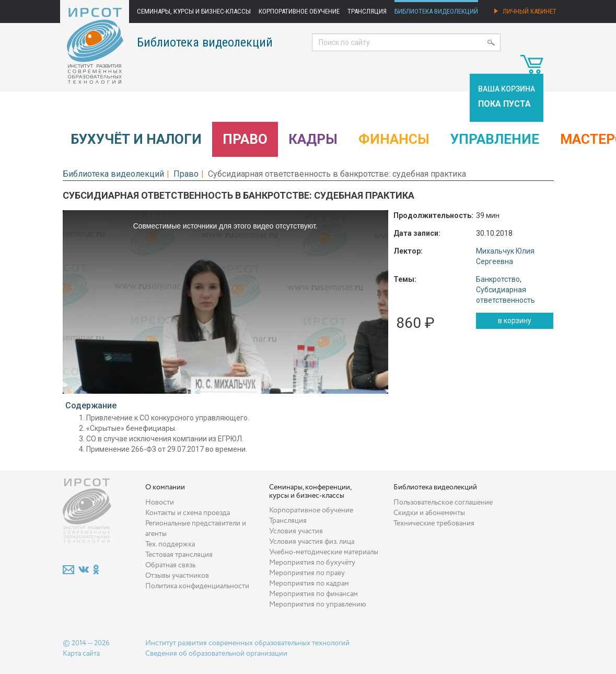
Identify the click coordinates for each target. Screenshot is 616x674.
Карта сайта (81, 654)
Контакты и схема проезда (188, 513)
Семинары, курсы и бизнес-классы (194, 11)
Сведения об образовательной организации (216, 654)
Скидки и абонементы (429, 513)
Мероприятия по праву (307, 573)
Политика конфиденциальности (197, 586)
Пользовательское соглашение (443, 502)
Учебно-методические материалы (324, 552)
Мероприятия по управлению (318, 604)
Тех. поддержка (170, 544)
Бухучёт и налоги (136, 139)
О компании (165, 487)
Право (245, 139)
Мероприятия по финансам (313, 594)
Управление (495, 139)
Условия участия (296, 531)
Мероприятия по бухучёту (312, 563)
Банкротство (498, 279)
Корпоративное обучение (299, 11)
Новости (160, 502)
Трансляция (367, 11)
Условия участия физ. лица (312, 542)
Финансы (394, 139)
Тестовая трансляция (179, 555)
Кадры (313, 139)
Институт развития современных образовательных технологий (247, 643)
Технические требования (434, 523)
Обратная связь (170, 565)
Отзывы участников (177, 576)
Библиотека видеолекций (436, 11)
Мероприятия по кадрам (309, 584)
